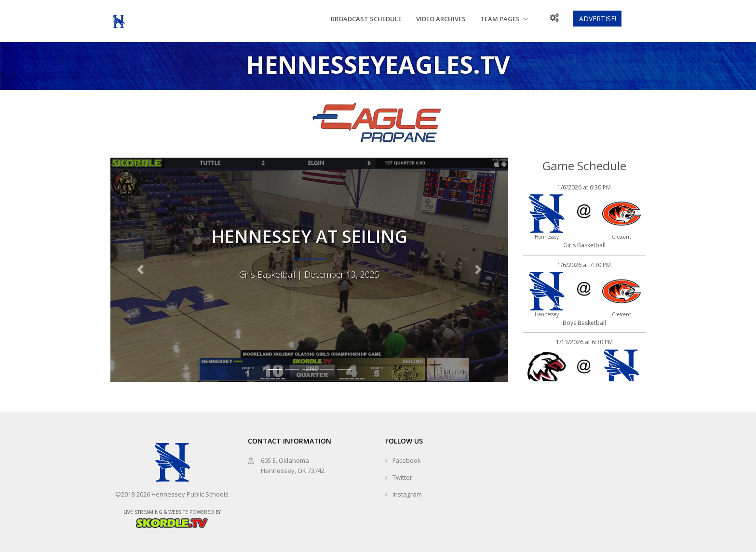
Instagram (407, 494)
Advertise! (598, 19)
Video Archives (441, 19)
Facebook (407, 460)
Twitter (402, 477)
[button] (140, 269)
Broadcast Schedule (366, 19)
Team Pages (500, 19)
